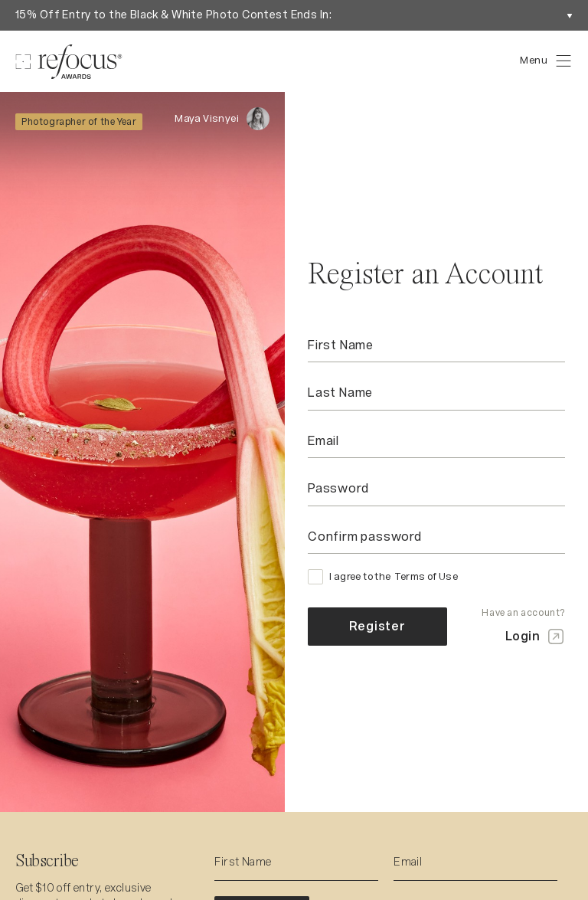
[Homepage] (69, 62)
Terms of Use (426, 576)
